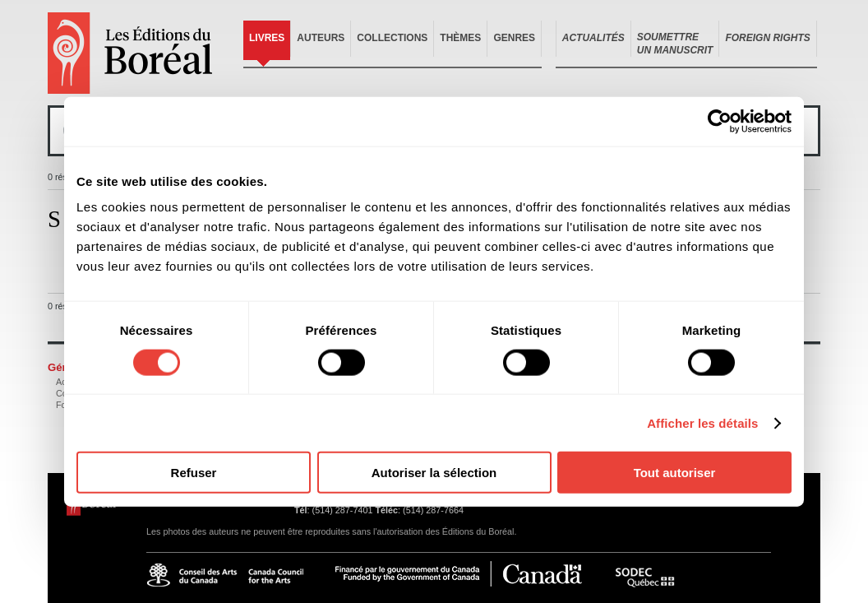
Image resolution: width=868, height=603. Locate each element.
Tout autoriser (675, 473)
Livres (267, 38)
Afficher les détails (702, 422)
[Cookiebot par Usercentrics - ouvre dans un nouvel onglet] (720, 121)
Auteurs (321, 38)
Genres (514, 38)
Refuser (194, 473)
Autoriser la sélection (434, 473)
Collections (392, 38)
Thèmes (460, 38)
